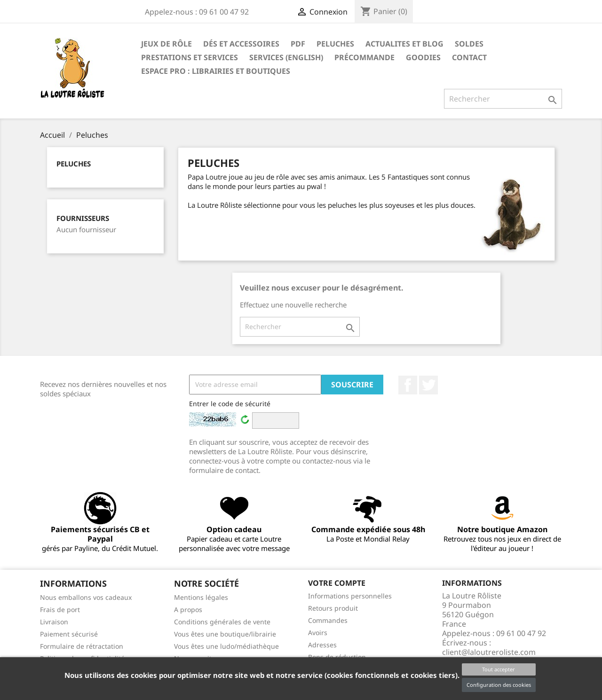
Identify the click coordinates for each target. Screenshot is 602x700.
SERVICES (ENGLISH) (286, 57)
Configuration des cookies (499, 685)
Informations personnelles (350, 596)
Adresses (322, 645)
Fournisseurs (83, 218)
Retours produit (333, 608)
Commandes (328, 620)
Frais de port (60, 610)
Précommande (364, 57)
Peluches (335, 44)
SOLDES (469, 44)
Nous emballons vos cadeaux (86, 597)
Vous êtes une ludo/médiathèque (226, 646)
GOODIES (423, 57)
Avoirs (318, 633)
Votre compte (337, 583)
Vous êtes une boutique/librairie (225, 634)
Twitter (428, 385)
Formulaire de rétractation (82, 646)
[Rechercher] (503, 99)
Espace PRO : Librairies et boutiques (216, 71)
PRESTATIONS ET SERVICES (190, 57)
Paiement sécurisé (69, 634)
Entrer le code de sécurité (230, 404)
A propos (188, 610)
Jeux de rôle (166, 44)
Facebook (408, 385)
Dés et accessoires (241, 44)
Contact (469, 57)
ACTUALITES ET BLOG (404, 44)
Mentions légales (201, 597)
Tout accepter (499, 669)
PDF (298, 44)
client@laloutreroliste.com (489, 652)
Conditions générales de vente (222, 622)
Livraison (54, 622)
